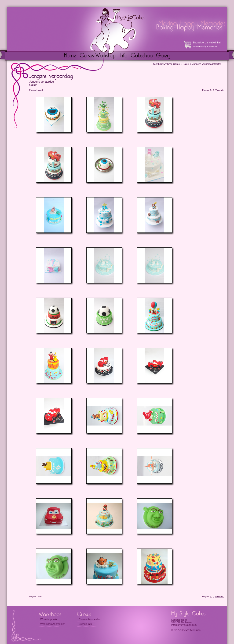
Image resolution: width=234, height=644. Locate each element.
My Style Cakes (171, 64)
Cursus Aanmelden (90, 619)
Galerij (186, 64)
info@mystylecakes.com (184, 625)
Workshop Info (49, 619)
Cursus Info (85, 624)
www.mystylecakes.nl (205, 46)
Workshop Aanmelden (53, 624)
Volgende (220, 90)
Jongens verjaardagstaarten (207, 64)
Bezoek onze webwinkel (207, 42)
